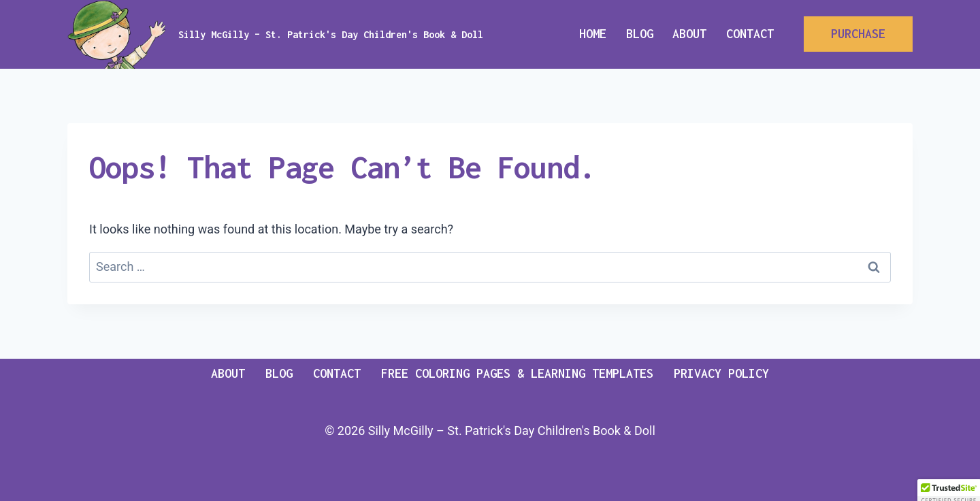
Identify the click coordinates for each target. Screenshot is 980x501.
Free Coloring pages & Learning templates (517, 373)
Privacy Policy (721, 373)
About (689, 34)
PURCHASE (858, 34)
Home (593, 34)
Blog (640, 34)
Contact (750, 34)
